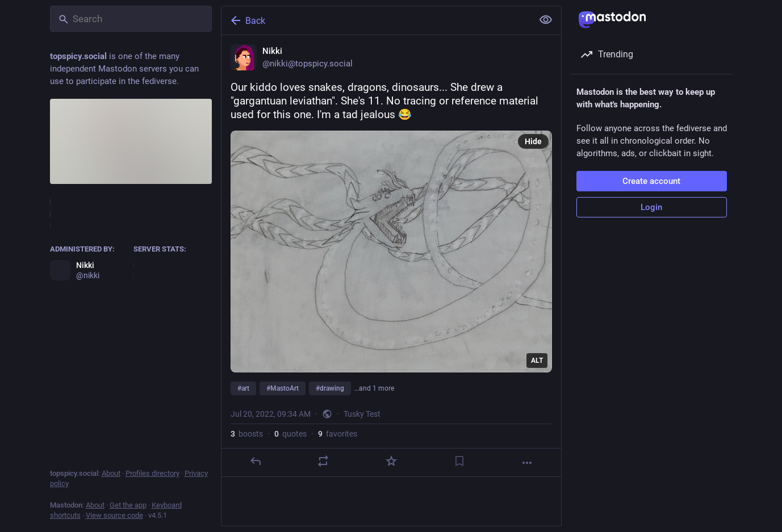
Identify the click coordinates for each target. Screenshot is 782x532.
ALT (537, 361)
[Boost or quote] (323, 461)
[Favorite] (391, 461)
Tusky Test (362, 414)
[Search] (131, 19)
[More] (527, 463)
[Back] (376, 20)
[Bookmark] (459, 461)
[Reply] (255, 461)
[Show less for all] (546, 20)
